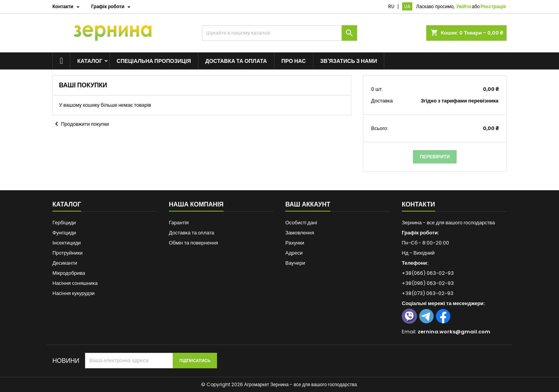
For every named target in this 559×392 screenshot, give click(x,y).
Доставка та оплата (236, 61)
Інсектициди (67, 243)
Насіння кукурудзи (74, 293)
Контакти (418, 204)
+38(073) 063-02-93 (428, 293)
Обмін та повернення (194, 243)
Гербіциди (64, 223)
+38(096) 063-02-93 (428, 283)
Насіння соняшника (75, 283)
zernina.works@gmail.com (454, 332)
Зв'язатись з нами (349, 61)
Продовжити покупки (81, 124)
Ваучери (295, 263)
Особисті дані (301, 223)
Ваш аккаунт (308, 204)
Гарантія (179, 223)
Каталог (90, 61)
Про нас (294, 61)
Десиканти (65, 263)
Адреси (294, 253)
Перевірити (435, 157)
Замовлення (300, 233)
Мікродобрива (69, 273)
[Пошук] (279, 33)
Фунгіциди (64, 233)
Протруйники (68, 253)
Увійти (464, 6)
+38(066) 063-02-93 (428, 273)
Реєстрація (493, 6)
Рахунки (295, 243)
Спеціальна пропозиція (154, 61)
